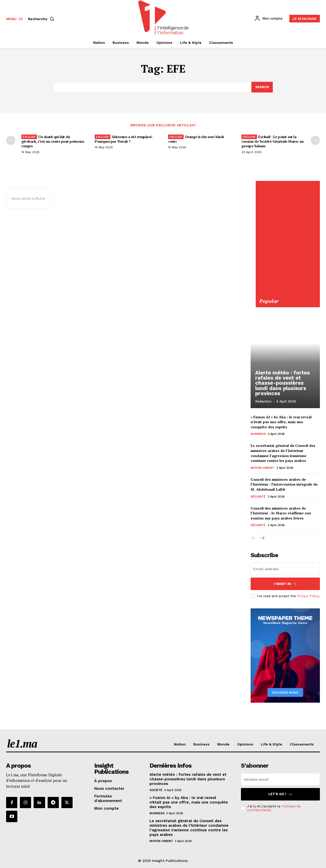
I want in (285, 584)
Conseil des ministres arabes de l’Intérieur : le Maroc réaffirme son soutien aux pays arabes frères (281, 513)
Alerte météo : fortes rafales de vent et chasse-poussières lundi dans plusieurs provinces (282, 383)
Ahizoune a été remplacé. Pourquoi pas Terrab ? (124, 139)
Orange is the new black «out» (196, 139)
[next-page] (262, 539)
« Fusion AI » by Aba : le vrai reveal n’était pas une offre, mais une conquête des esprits (281, 422)
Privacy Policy (308, 596)
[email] (285, 569)
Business (258, 434)
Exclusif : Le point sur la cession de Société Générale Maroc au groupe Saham (272, 141)
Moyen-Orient (262, 468)
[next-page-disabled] (315, 140)
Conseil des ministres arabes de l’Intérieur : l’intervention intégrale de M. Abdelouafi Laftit (284, 484)
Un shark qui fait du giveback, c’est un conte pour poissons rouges (53, 141)
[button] (42, 19)
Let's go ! (280, 794)
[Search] (262, 87)
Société (156, 790)
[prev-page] (11, 140)
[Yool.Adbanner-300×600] (288, 295)
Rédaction (263, 402)
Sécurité (258, 497)
